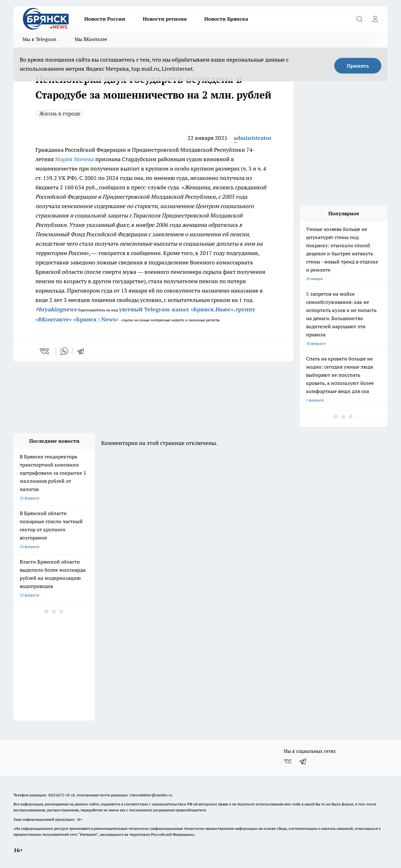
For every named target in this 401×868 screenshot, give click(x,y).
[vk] (45, 351)
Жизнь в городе (60, 113)
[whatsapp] (64, 351)
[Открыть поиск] (359, 19)
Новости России (105, 19)
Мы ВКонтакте (91, 39)
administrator (253, 138)
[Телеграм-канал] (303, 761)
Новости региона (165, 19)
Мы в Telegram (39, 39)
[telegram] (83, 351)
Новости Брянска (226, 19)
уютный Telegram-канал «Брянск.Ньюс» (176, 309)
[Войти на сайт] (375, 19)
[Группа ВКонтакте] (288, 761)
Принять (358, 66)
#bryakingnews (56, 309)
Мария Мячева (75, 159)
